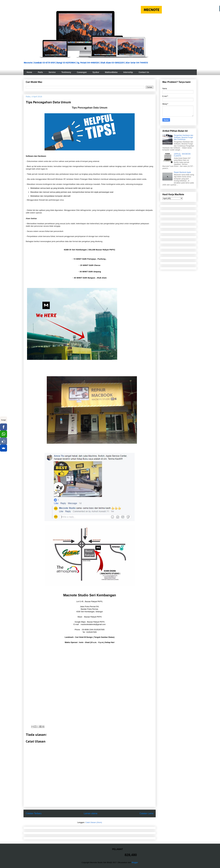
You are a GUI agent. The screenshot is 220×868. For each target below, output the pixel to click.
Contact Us (144, 72)
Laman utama (90, 813)
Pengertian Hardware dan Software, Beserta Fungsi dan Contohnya (184, 137)
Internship (128, 72)
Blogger (135, 862)
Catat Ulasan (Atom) (94, 822)
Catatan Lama (146, 813)
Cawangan (82, 72)
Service (52, 72)
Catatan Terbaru (34, 813)
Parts (40, 72)
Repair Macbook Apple (182, 172)
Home (29, 72)
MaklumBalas (111, 72)
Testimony (66, 72)
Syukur (96, 72)
